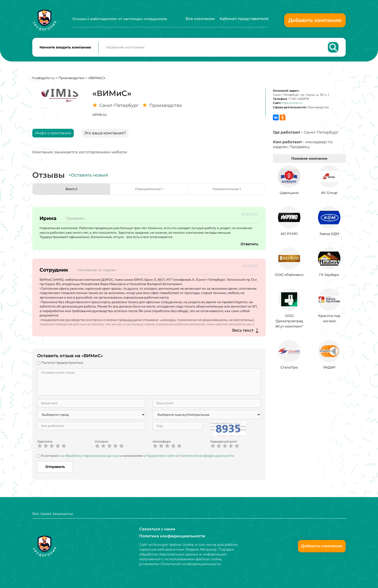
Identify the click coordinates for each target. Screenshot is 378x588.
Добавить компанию (315, 20)
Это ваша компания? (105, 135)
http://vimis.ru (292, 105)
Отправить (55, 469)
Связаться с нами (157, 529)
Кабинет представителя (244, 19)
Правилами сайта (161, 458)
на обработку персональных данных (90, 458)
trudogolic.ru (43, 80)
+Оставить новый (88, 178)
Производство (71, 80)
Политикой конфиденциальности (207, 458)
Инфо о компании (53, 135)
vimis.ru (99, 117)
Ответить (249, 246)
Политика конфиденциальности (172, 536)
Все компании (200, 19)
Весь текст (243, 333)
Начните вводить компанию (65, 48)
